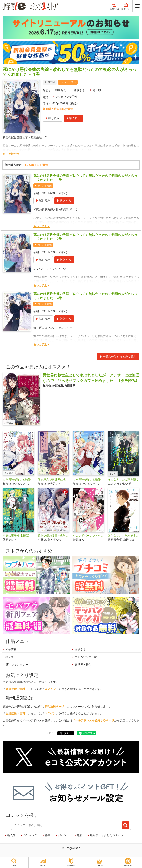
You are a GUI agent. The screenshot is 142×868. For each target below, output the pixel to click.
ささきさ (79, 90)
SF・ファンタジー (17, 665)
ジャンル (64, 835)
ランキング (30, 835)
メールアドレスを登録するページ (93, 720)
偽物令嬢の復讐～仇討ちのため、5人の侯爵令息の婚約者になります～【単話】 (53, 536)
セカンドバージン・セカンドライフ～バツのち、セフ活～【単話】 (89, 536)
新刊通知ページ (54, 707)
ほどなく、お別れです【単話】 (124, 536)
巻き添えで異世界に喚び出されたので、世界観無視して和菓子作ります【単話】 (53, 480)
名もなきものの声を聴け (123, 480)
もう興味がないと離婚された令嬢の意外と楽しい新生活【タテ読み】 (18, 480)
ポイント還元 (69, 82)
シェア (50, 733)
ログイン (126, 6)
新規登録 (114, 6)
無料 (80, 835)
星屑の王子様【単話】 (17, 536)
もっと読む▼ (11, 154)
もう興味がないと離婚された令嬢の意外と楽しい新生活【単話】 (89, 480)
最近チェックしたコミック (107, 835)
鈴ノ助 (97, 90)
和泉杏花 (61, 90)
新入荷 (11, 835)
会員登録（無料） (17, 689)
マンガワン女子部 (66, 97)
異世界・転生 (83, 665)
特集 (48, 835)
